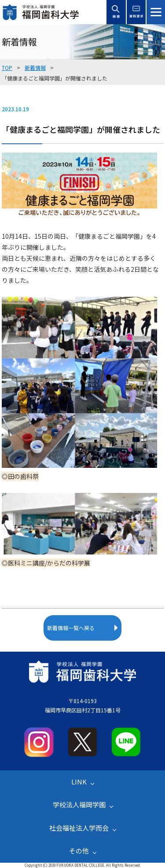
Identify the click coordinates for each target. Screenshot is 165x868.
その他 (79, 851)
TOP (7, 67)
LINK (79, 782)
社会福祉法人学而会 (79, 828)
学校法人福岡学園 (79, 804)
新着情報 (35, 67)
